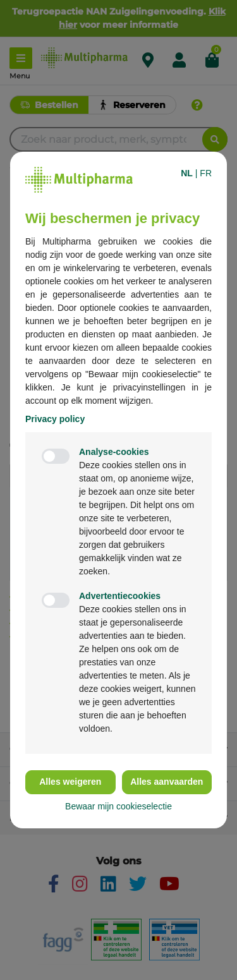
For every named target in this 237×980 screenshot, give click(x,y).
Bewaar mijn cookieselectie (118, 806)
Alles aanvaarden (167, 782)
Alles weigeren (70, 782)
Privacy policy (55, 419)
